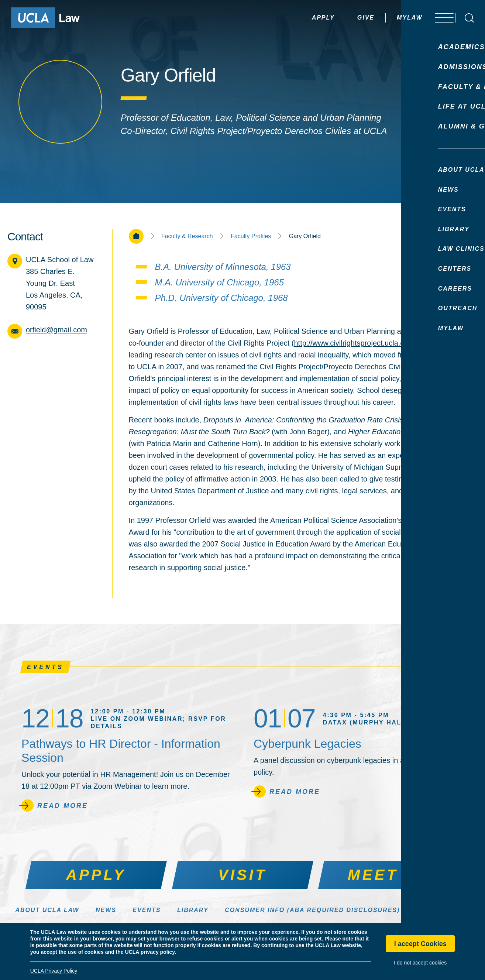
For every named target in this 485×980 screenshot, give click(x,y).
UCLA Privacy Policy (54, 971)
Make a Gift (439, 910)
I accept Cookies (420, 944)
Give (346, 18)
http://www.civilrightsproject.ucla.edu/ (354, 343)
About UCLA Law (47, 910)
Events (147, 910)
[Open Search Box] (469, 18)
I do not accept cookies (420, 963)
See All (446, 667)
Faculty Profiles (251, 236)
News (106, 910)
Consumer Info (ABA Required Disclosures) (312, 910)
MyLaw (390, 18)
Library (193, 910)
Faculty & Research (187, 236)
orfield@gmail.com (56, 330)
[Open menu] (441, 18)
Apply (304, 18)
